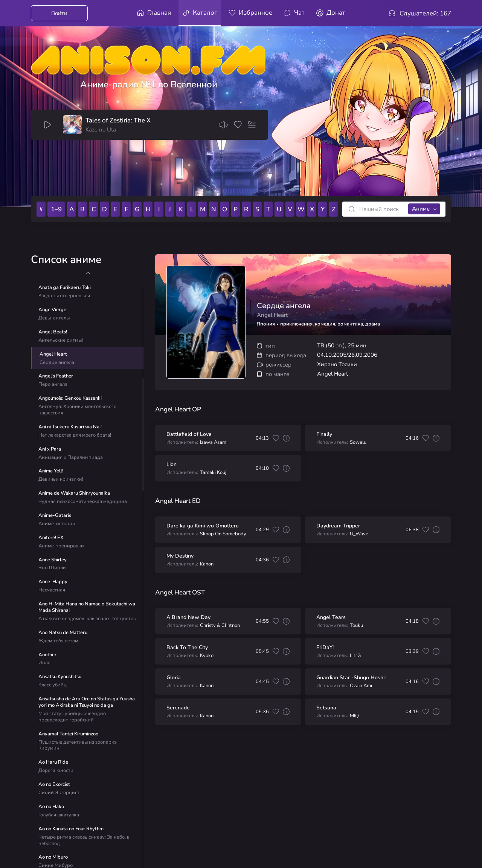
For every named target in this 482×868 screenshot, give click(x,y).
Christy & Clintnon (220, 626)
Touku (356, 626)
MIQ (354, 716)
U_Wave (359, 534)
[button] (88, 273)
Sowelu (358, 442)
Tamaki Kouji (214, 473)
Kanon (207, 564)
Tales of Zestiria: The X (118, 121)
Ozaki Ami (361, 686)
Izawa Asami (214, 442)
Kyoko (207, 656)
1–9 (56, 209)
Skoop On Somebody (223, 534)
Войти (59, 13)
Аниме (421, 209)
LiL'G (355, 656)
